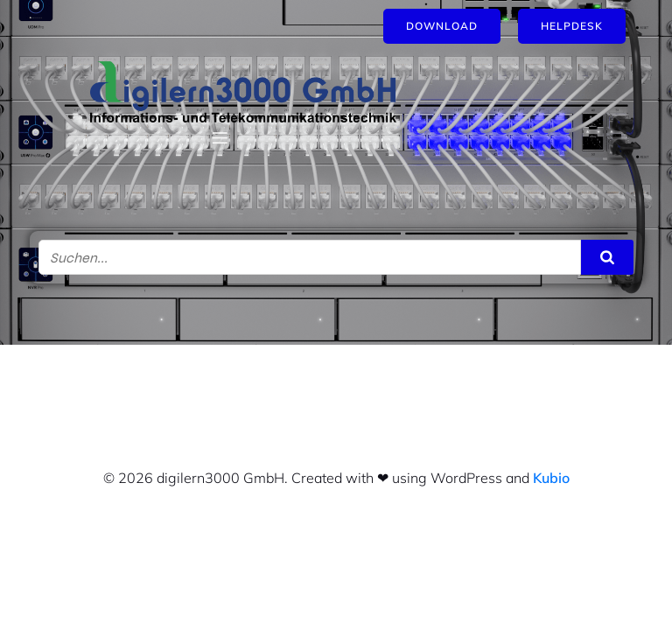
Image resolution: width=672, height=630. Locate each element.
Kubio (551, 478)
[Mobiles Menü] (220, 137)
